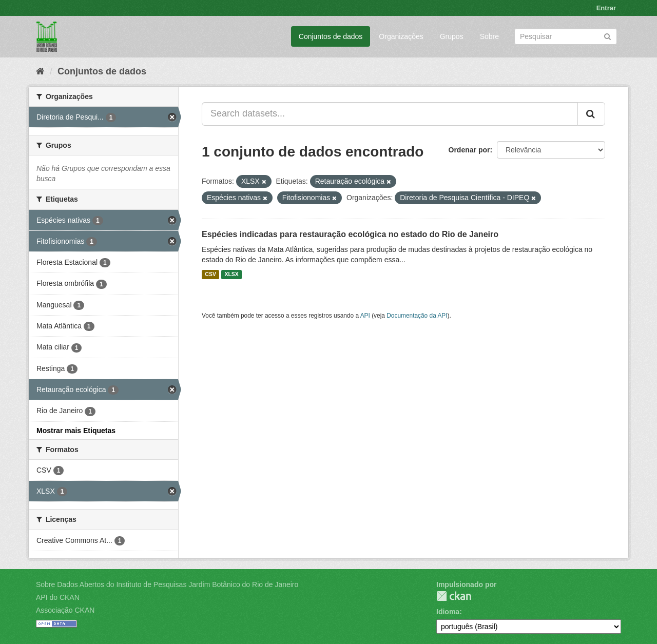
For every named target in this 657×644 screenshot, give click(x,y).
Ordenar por (469, 150)
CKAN (454, 596)
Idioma (448, 612)
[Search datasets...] (390, 114)
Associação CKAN (65, 610)
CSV (210, 275)
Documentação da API (417, 316)
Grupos (452, 36)
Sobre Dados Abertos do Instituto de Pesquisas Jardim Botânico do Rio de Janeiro (167, 584)
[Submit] (607, 36)
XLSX (231, 275)
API (365, 316)
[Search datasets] (566, 36)
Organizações (401, 36)
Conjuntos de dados (331, 36)
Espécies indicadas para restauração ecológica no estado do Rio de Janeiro (350, 234)
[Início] (40, 71)
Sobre (489, 36)
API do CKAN (58, 597)
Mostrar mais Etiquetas (76, 431)
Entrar (606, 8)
